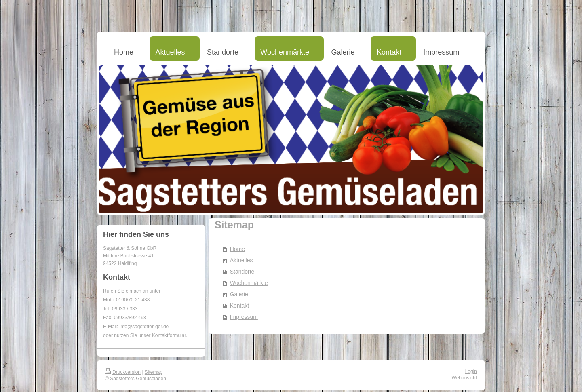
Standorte (242, 272)
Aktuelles (241, 260)
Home (237, 249)
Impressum (244, 317)
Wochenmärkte (249, 283)
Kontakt (239, 306)
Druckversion (123, 372)
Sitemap (154, 372)
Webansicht (464, 378)
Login (471, 371)
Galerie (239, 294)
